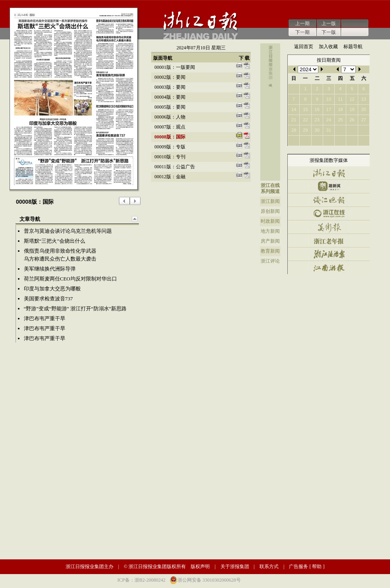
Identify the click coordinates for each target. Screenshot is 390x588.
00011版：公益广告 (175, 167)
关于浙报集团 (235, 567)
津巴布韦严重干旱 (45, 318)
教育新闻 (270, 251)
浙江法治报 (329, 254)
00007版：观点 (170, 127)
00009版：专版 (170, 147)
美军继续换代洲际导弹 (50, 269)
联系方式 (269, 567)
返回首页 (304, 47)
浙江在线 (270, 185)
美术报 (329, 227)
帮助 (317, 567)
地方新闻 (270, 231)
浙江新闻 (270, 201)
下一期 (302, 32)
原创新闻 (270, 211)
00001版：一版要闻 (175, 67)
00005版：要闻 (170, 107)
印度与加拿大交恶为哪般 (52, 289)
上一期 (302, 23)
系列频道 (270, 191)
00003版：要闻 (170, 87)
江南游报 (329, 268)
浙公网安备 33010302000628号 (209, 580)
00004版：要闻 (170, 97)
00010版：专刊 (170, 157)
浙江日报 (329, 173)
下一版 (329, 32)
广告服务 (298, 567)
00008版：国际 (170, 137)
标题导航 (353, 47)
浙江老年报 (329, 240)
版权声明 (200, 567)
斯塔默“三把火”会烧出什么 (55, 241)
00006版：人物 (170, 117)
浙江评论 (270, 261)
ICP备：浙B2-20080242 (141, 580)
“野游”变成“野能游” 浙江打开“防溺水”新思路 (75, 309)
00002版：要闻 (170, 77)
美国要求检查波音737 (49, 299)
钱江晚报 (329, 200)
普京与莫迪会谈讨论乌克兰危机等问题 (68, 231)
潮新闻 (329, 186)
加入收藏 (328, 47)
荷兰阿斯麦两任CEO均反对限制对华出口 (70, 279)
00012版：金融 (170, 177)
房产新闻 (270, 241)
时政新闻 (270, 221)
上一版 (329, 23)
